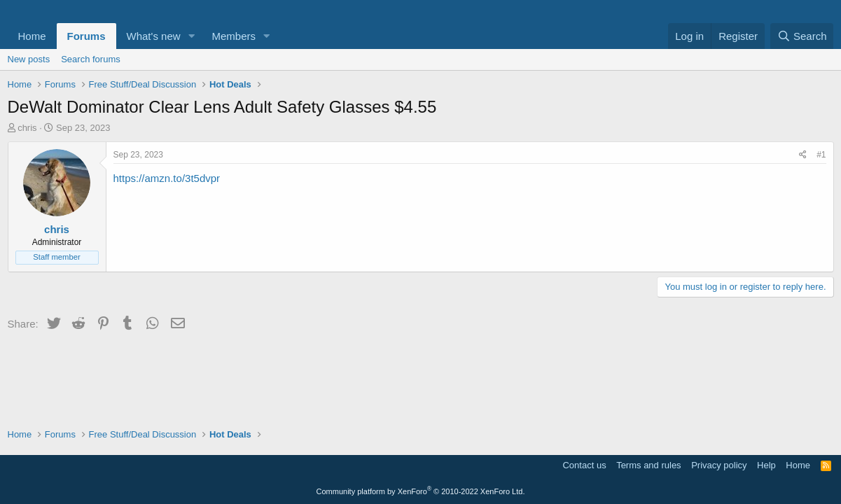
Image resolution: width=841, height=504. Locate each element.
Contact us (584, 465)
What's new (154, 36)
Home (32, 36)
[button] (191, 36)
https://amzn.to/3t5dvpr (167, 178)
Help (766, 465)
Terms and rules (648, 465)
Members (234, 36)
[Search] (802, 36)
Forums (86, 36)
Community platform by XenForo (421, 491)
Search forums (91, 59)
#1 (821, 155)
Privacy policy (719, 465)
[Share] (803, 155)
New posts (29, 59)
